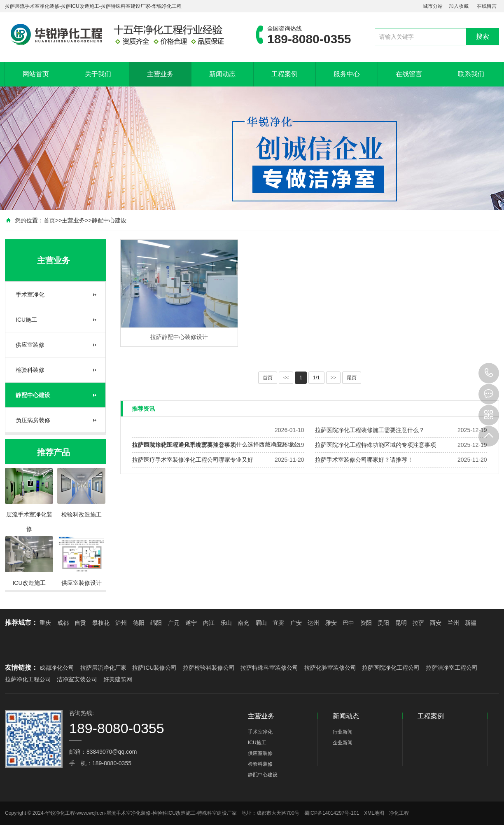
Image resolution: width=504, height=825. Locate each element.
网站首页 (36, 74)
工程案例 (285, 74)
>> (334, 378)
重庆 (45, 623)
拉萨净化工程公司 (28, 679)
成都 (63, 623)
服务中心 (347, 74)
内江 (209, 623)
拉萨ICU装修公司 (154, 668)
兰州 (453, 623)
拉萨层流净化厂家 (103, 668)
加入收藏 (459, 6)
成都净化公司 (57, 668)
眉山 (261, 623)
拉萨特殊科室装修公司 (269, 668)
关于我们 (98, 74)
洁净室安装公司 (77, 679)
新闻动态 (222, 74)
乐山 (226, 623)
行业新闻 (343, 732)
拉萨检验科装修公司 (209, 668)
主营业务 (160, 74)
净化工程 (399, 813)
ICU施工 (26, 320)
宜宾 (278, 623)
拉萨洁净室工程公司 (452, 668)
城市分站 (433, 6)
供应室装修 (30, 345)
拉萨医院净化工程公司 (391, 668)
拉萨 (418, 623)
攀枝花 (101, 623)
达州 (313, 623)
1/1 (316, 378)
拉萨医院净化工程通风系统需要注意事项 (184, 445)
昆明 (401, 623)
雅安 (331, 623)
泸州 (121, 623)
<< (286, 378)
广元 (174, 623)
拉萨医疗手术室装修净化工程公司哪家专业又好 (193, 460)
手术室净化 (30, 294)
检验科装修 (30, 370)
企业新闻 (343, 743)
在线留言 (487, 6)
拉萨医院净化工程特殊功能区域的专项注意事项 (376, 445)
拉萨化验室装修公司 (330, 668)
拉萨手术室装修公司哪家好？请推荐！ (364, 460)
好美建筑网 (118, 679)
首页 (49, 220)
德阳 (139, 623)
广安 (296, 623)
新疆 (471, 623)
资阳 (366, 623)
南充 (243, 623)
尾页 (352, 378)
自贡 (80, 623)
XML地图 (374, 813)
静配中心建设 (109, 220)
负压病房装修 (33, 420)
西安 (436, 623)
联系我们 (471, 74)
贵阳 (383, 623)
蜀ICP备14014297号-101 (332, 813)
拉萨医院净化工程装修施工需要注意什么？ (370, 430)
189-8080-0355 (489, 373)
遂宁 (191, 623)
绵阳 (156, 623)
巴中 (348, 623)
